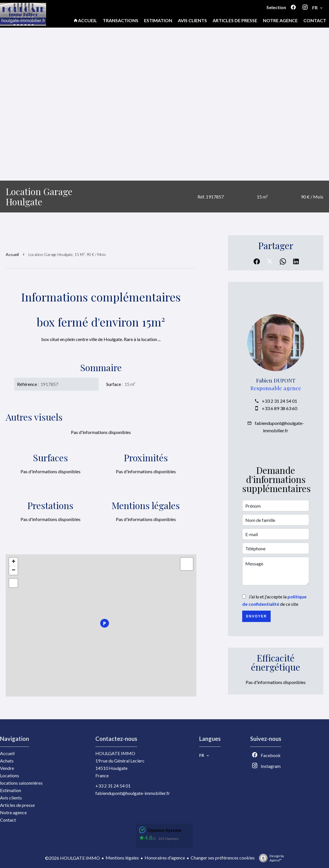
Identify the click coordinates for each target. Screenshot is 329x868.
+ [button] (14, 562)
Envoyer (257, 616)
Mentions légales (122, 858)
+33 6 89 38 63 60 (279, 408)
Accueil (12, 254)
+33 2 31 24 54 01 (279, 401)
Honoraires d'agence (165, 858)
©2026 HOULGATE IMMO (72, 858)
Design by (270, 858)
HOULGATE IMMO (115, 753)
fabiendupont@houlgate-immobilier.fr (133, 793)
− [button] (14, 571)
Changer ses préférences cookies (223, 858)
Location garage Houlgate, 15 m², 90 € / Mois (67, 254)
